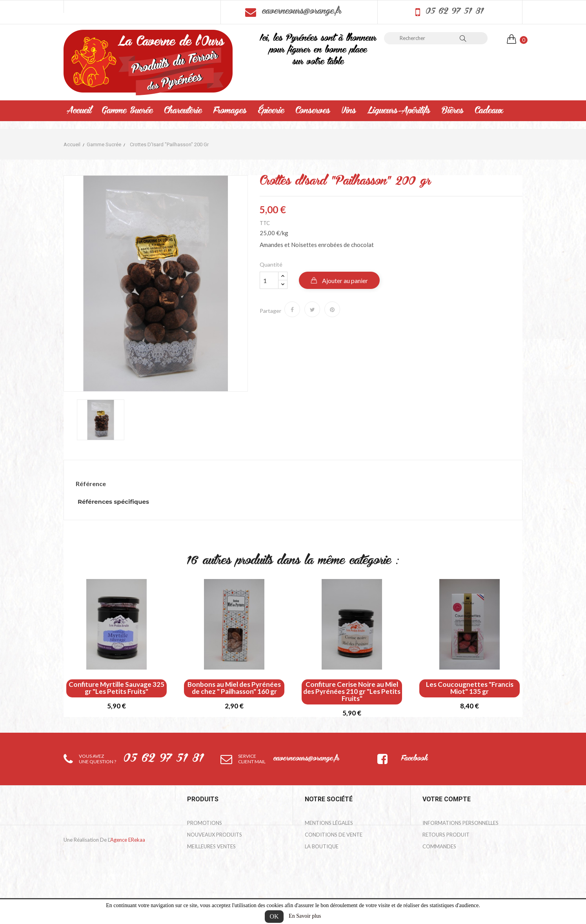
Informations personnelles (460, 823)
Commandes (439, 846)
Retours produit (446, 835)
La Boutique (322, 846)
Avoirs (432, 858)
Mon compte (323, 870)
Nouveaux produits (215, 835)
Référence (91, 484)
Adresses (435, 870)
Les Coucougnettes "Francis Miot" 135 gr (470, 688)
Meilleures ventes (211, 846)
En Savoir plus (305, 916)
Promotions (205, 823)
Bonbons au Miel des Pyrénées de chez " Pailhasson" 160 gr (234, 688)
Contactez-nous (328, 858)
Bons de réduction (449, 882)
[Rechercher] (423, 38)
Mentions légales (329, 823)
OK (274, 916)
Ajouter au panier (344, 280)
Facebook (414, 759)
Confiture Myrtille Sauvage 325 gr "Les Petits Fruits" (116, 688)
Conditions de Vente (334, 835)
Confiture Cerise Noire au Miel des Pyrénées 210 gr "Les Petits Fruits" (352, 692)
